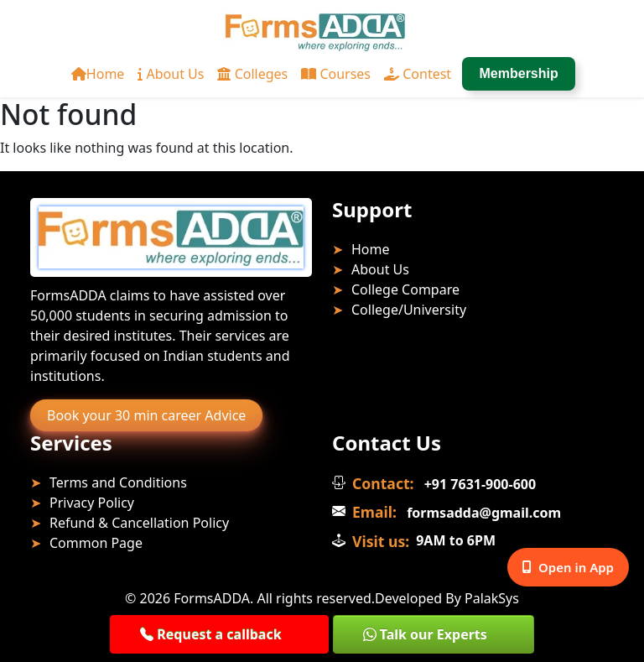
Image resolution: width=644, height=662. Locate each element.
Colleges (252, 74)
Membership (519, 73)
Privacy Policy (92, 503)
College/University (409, 310)
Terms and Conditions (118, 482)
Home (98, 74)
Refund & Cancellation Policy (139, 523)
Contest (418, 74)
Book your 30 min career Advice (146, 415)
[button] (219, 634)
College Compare (405, 289)
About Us (171, 74)
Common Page (96, 543)
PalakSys (492, 598)
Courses (336, 74)
